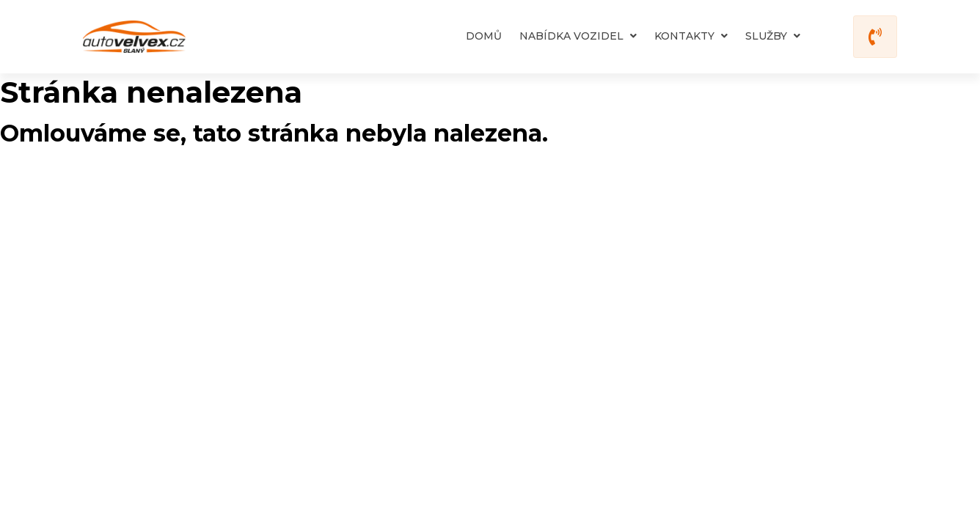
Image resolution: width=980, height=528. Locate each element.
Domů (484, 36)
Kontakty (691, 36)
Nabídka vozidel (578, 36)
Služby (773, 36)
